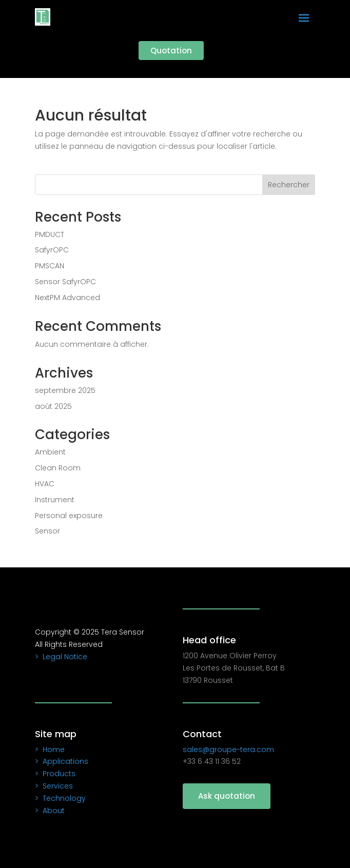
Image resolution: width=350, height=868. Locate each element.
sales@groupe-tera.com (228, 749)
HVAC (45, 484)
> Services (54, 786)
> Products (55, 774)
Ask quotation (227, 796)
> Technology (60, 798)
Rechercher (289, 185)
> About (50, 811)
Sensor (47, 531)
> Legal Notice (61, 657)
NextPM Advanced (67, 298)
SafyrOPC (52, 250)
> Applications (62, 761)
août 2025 (53, 406)
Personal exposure (69, 516)
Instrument (55, 500)
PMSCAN (50, 266)
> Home (50, 749)
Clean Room (58, 468)
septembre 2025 (65, 390)
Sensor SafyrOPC (65, 282)
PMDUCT (50, 234)
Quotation (171, 51)
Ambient (50, 452)
